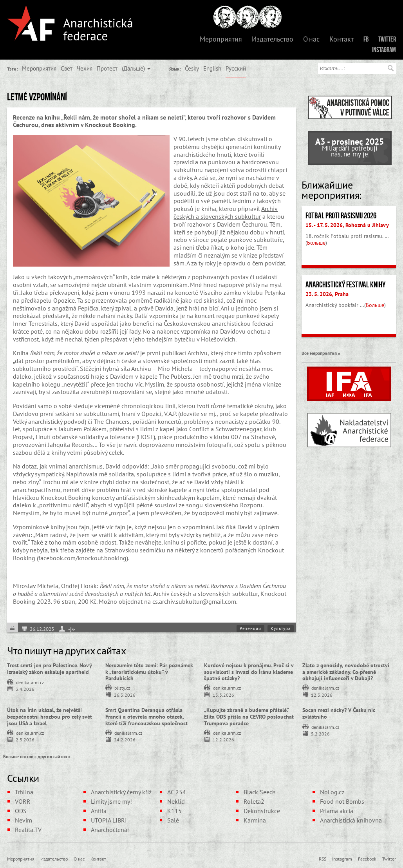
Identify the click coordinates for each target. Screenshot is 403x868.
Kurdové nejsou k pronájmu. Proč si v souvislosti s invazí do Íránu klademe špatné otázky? (249, 672)
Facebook (367, 859)
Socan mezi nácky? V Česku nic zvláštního (339, 713)
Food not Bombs (342, 801)
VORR (23, 801)
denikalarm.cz (30, 682)
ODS (21, 811)
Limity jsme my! (111, 801)
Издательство (273, 39)
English (212, 68)
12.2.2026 (223, 739)
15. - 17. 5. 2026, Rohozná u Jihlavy (347, 225)
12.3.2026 (322, 695)
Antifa (99, 811)
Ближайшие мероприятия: (332, 190)
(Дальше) (133, 68)
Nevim (23, 820)
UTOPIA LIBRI (109, 820)
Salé (173, 820)
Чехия (85, 68)
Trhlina (24, 792)
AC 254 (177, 792)
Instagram (384, 50)
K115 (174, 811)
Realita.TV (28, 830)
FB (366, 39)
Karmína (255, 820)
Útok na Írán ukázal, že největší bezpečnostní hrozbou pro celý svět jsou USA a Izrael (50, 717)
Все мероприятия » (321, 353)
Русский (236, 68)
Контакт (342, 39)
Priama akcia (337, 811)
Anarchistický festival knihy (345, 285)
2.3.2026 (25, 739)
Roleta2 (254, 801)
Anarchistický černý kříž (121, 792)
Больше (316, 243)
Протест (107, 68)
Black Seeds (260, 792)
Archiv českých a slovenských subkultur (226, 212)
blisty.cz (122, 687)
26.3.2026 (125, 695)
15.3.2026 (223, 695)
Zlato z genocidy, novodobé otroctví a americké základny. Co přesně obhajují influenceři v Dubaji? (346, 672)
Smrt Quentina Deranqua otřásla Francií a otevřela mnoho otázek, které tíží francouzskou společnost (146, 717)
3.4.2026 (25, 689)
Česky (192, 68)
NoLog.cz (332, 792)
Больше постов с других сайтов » (37, 756)
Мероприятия (221, 39)
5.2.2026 (320, 733)
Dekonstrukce (262, 811)
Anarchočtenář (110, 830)
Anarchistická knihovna (351, 820)
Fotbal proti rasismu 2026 (341, 216)
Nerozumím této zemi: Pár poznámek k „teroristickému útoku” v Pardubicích (149, 672)
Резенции (250, 628)
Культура (281, 628)
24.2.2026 (125, 739)
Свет (67, 68)
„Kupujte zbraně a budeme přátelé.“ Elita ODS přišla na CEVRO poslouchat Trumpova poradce (249, 717)
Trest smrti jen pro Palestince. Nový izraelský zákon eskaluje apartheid (49, 669)
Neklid (176, 801)
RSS (323, 859)
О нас (311, 39)
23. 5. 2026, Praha (327, 294)
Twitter (387, 39)
